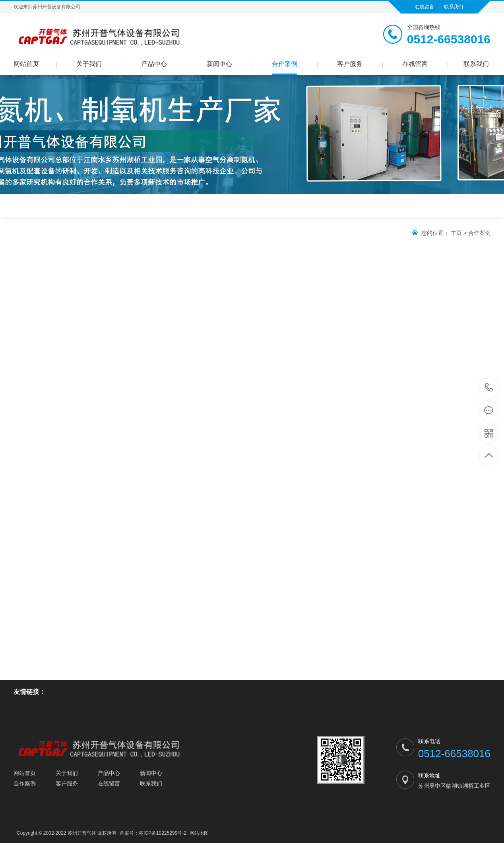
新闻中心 (219, 64)
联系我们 (454, 7)
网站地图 (199, 833)
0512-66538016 (489, 388)
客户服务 (350, 64)
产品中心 (154, 64)
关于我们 (89, 64)
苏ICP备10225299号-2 (163, 833)
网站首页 (26, 64)
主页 (456, 233)
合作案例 (285, 64)
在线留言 (425, 7)
